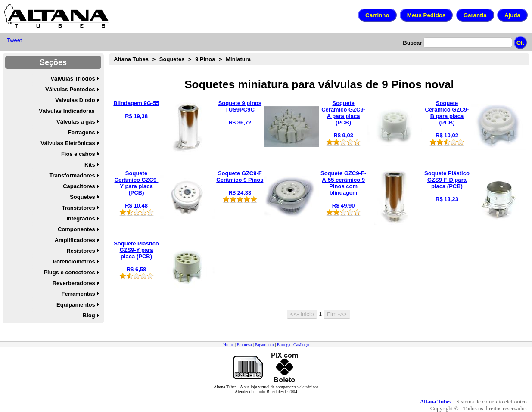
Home (228, 345)
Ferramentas (78, 294)
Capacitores (79, 186)
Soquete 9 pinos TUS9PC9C (240, 106)
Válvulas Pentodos (70, 89)
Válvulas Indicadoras (67, 111)
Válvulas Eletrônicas (68, 143)
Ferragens (82, 132)
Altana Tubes (131, 59)
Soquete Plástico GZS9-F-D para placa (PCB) (447, 180)
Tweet (14, 40)
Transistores (78, 208)
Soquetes (82, 197)
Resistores (81, 251)
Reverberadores (74, 283)
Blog (89, 315)
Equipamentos (76, 305)
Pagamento (264, 345)
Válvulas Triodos (73, 79)
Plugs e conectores (69, 272)
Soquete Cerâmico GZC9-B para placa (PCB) (447, 113)
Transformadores (72, 175)
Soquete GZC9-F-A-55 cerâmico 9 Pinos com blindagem (343, 183)
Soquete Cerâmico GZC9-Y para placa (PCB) (137, 183)
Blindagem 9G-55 (136, 103)
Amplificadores (75, 240)
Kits (90, 165)
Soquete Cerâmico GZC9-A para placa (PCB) (343, 113)
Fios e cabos (78, 154)
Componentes (76, 229)
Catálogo (301, 345)
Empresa (244, 345)
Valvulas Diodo (75, 100)
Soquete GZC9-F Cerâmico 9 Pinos (240, 177)
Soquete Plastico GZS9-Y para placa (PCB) (136, 250)
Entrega (284, 345)
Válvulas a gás (76, 122)
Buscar (412, 43)
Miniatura (238, 59)
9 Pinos (205, 59)
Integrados (81, 218)
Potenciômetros (74, 262)
